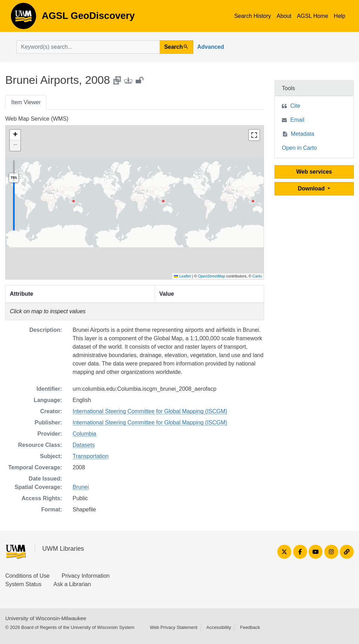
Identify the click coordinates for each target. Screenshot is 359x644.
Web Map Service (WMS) (37, 119)
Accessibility (219, 627)
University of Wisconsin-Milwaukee (46, 618)
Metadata (303, 134)
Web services (314, 172)
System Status (23, 584)
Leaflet (182, 276)
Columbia (84, 434)
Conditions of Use (27, 576)
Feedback (250, 627)
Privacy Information (86, 576)
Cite (295, 106)
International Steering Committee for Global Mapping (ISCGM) (150, 411)
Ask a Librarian (72, 584)
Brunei (81, 487)
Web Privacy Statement (174, 627)
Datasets (84, 445)
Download (312, 189)
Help (340, 16)
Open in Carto (299, 148)
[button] (15, 135)
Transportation (91, 456)
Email (297, 120)
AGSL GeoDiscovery (23, 18)
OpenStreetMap (212, 276)
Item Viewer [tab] (26, 102)
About (284, 16)
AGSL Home (313, 16)
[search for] (88, 47)
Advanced (211, 47)
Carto (257, 276)
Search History (253, 16)
